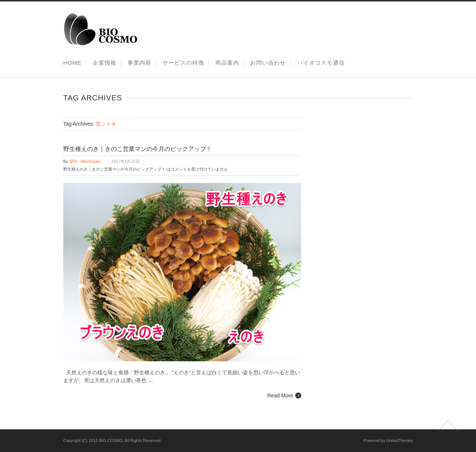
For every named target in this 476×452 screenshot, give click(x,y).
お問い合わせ (268, 63)
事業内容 (139, 63)
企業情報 (104, 63)
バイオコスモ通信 (321, 63)
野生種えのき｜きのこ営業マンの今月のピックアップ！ (138, 149)
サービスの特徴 (183, 63)
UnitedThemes (399, 440)
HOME (72, 63)
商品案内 (227, 63)
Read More (280, 395)
